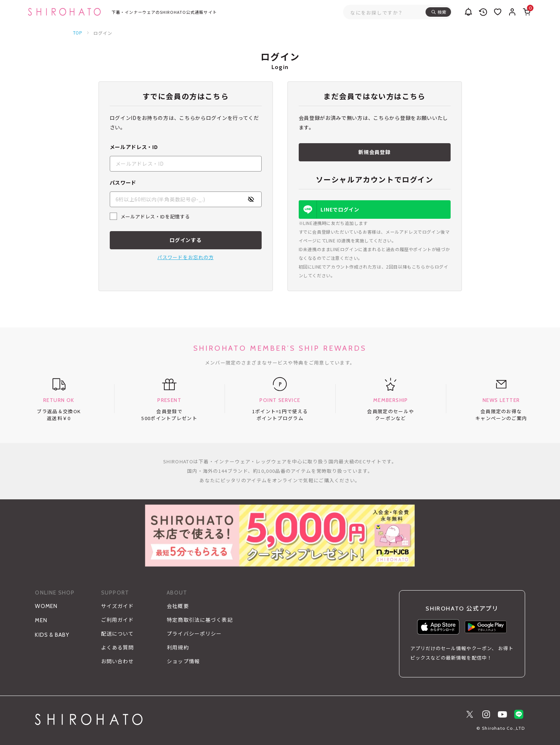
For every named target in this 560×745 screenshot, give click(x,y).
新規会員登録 (374, 152)
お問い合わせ (118, 661)
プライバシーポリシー (194, 634)
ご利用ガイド (118, 620)
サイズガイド (118, 606)
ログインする (185, 240)
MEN (41, 620)
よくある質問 (118, 648)
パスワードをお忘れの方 (185, 257)
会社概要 (178, 606)
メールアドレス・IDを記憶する (155, 216)
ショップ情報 (183, 661)
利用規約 (178, 648)
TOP (78, 33)
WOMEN (46, 606)
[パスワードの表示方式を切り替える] (251, 199)
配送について (118, 634)
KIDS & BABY (52, 635)
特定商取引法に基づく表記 (200, 620)
